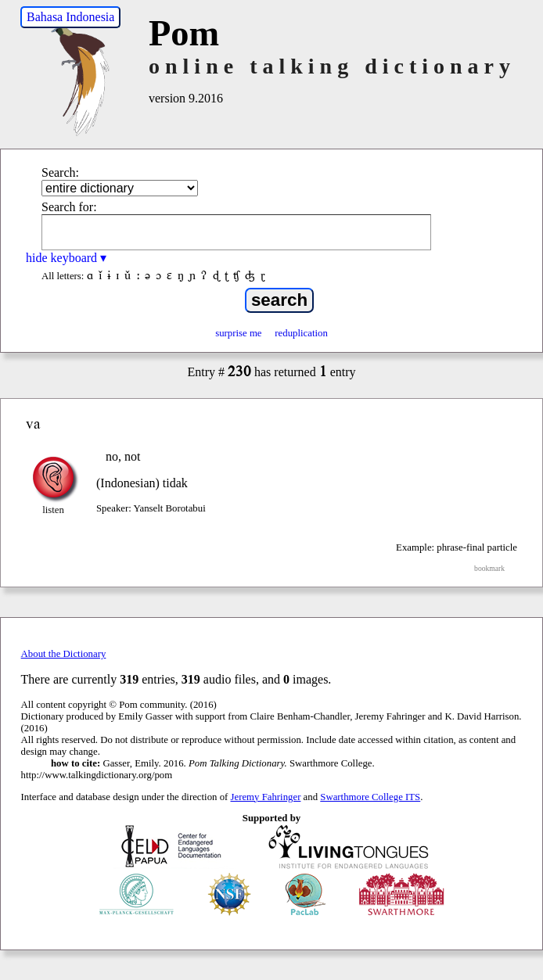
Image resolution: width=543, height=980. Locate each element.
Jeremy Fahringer (266, 797)
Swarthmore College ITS (370, 797)
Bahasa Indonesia (70, 17)
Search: (60, 172)
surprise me (238, 333)
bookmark (489, 568)
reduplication (301, 333)
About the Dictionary (64, 654)
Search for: (69, 207)
